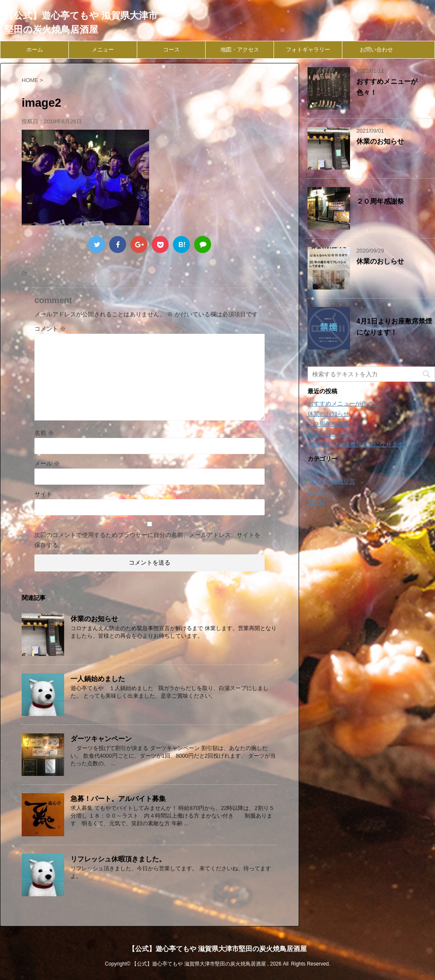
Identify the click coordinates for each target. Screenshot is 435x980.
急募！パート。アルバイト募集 (118, 799)
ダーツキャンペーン (101, 739)
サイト (43, 494)
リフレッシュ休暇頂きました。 (118, 859)
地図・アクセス (240, 50)
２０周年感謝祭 (380, 201)
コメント (50, 329)
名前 (44, 433)
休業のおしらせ (380, 261)
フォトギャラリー (308, 50)
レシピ (316, 491)
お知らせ (319, 471)
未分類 (316, 502)
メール (47, 463)
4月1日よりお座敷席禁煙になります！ (359, 444)
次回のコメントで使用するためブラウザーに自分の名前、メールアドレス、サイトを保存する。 (147, 540)
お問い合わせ (376, 50)
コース (171, 50)
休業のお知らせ (94, 619)
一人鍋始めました (98, 679)
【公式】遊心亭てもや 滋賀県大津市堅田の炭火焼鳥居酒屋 (217, 949)
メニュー (103, 50)
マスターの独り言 (331, 481)
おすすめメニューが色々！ (343, 403)
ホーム (35, 50)
